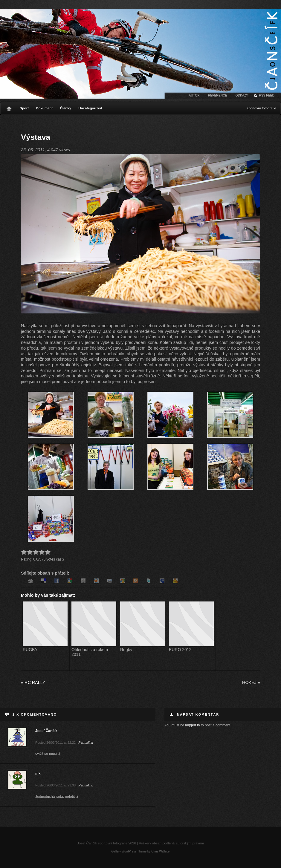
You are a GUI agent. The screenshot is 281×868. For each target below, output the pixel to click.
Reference (218, 95)
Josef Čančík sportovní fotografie (140, 54)
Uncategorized (90, 108)
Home (9, 107)
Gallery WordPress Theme (129, 851)
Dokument (44, 108)
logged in (193, 725)
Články (65, 108)
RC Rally (33, 682)
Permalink (86, 743)
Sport (24, 108)
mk (38, 774)
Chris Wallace (160, 851)
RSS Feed (267, 95)
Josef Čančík (46, 731)
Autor (194, 95)
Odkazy (242, 95)
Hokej (251, 682)
